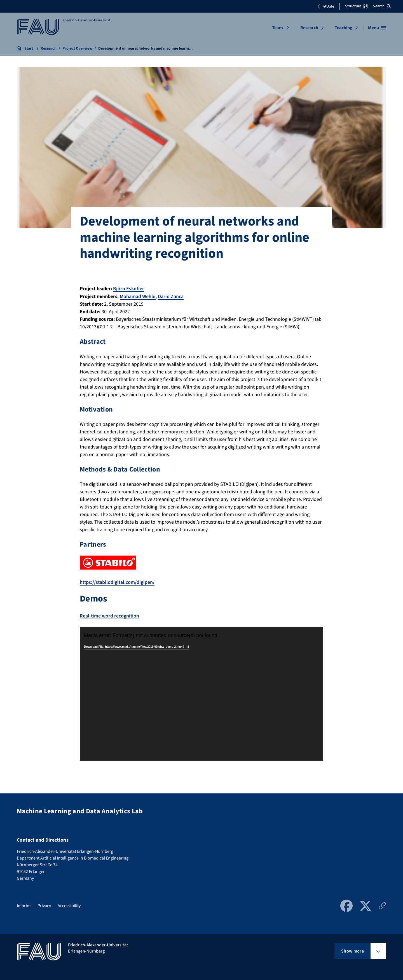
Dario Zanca (171, 296)
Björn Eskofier (129, 289)
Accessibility (69, 905)
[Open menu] (377, 28)
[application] (201, 693)
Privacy (44, 905)
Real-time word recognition (110, 615)
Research (309, 28)
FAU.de (326, 6)
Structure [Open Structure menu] (356, 6)
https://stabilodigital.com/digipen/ (118, 582)
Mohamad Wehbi (138, 296)
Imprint (24, 905)
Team (277, 28)
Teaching (344, 28)
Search (382, 6)
